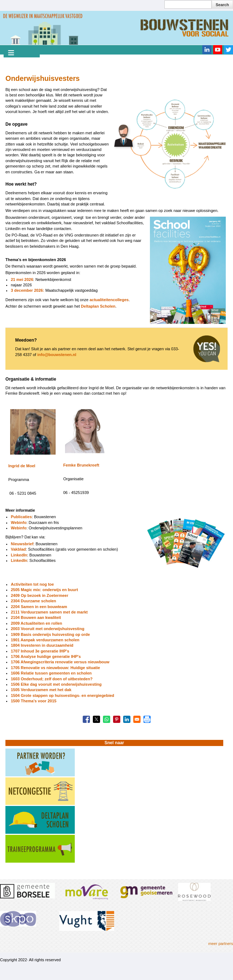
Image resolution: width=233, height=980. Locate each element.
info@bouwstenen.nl (57, 355)
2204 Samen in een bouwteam (39, 607)
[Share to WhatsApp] (107, 719)
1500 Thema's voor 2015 (34, 701)
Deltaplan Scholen (98, 306)
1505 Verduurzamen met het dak (41, 690)
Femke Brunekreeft (81, 465)
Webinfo (19, 522)
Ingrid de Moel (22, 466)
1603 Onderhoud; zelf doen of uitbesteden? (52, 679)
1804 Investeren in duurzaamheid (42, 645)
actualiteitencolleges (109, 300)
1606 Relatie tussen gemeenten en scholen (51, 673)
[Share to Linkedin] (127, 719)
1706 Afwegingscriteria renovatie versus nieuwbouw (60, 662)
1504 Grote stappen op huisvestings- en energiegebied (62, 695)
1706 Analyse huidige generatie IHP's (46, 656)
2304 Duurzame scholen (33, 601)
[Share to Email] (137, 719)
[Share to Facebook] (86, 719)
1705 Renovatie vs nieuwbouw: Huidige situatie (55, 668)
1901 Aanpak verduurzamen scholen (45, 640)
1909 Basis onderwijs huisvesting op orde (50, 634)
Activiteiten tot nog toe (32, 584)
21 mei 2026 (22, 279)
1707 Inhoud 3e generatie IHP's (40, 651)
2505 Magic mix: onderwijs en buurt (44, 590)
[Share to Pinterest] (117, 719)
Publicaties (21, 517)
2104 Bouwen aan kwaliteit (36, 617)
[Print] (147, 719)
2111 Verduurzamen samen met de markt (49, 612)
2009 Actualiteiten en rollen (36, 623)
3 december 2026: (27, 290)
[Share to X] (96, 719)
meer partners (221, 944)
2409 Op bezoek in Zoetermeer (40, 595)
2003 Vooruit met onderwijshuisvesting (48, 629)
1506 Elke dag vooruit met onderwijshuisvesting (56, 684)
